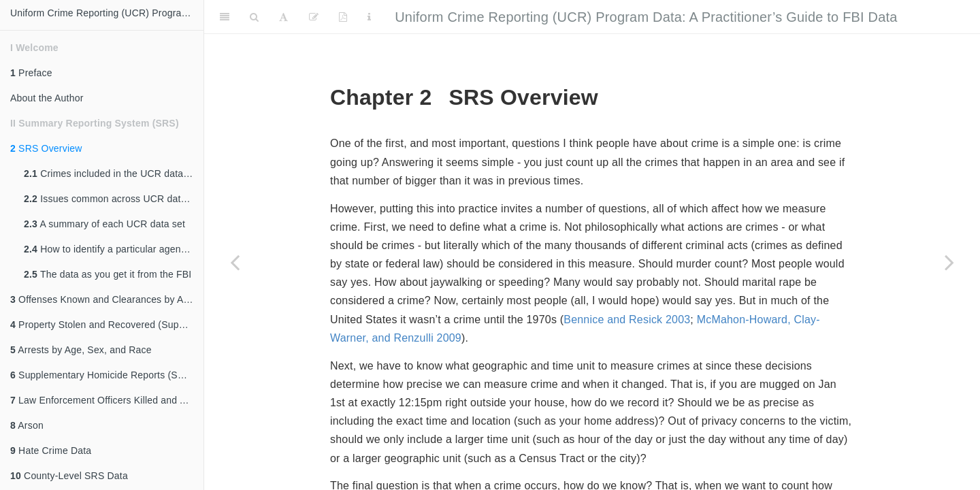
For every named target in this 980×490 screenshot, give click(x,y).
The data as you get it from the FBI (108, 274)
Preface (31, 73)
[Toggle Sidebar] (225, 17)
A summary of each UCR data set (104, 224)
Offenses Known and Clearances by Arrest (107, 299)
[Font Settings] (283, 17)
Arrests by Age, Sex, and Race (81, 350)
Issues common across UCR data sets (114, 199)
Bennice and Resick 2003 (627, 320)
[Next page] (949, 262)
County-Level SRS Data (69, 476)
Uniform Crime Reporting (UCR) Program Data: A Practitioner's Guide (107, 13)
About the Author (47, 98)
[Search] (254, 17)
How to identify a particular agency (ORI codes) (114, 249)
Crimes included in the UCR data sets (114, 174)
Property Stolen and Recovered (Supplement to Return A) (107, 325)
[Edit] (314, 17)
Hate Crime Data (51, 451)
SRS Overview (46, 148)
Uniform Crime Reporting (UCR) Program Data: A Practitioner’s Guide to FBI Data (646, 17)
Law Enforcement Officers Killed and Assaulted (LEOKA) (107, 400)
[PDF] (343, 17)
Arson (27, 425)
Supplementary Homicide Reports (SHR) (102, 375)
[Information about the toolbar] (369, 17)
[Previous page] (235, 262)
